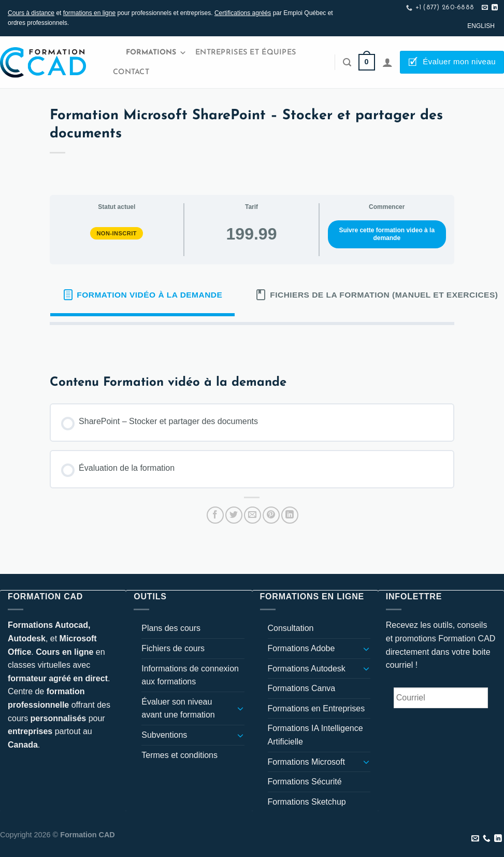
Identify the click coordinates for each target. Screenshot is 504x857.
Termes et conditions (179, 755)
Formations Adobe (301, 648)
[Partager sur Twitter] (234, 515)
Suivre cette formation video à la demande (387, 234)
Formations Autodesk (307, 669)
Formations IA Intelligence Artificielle (315, 735)
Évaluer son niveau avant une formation (178, 708)
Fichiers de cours (173, 648)
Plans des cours (171, 628)
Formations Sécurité (305, 782)
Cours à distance (31, 13)
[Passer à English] (481, 26)
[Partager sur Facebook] (215, 515)
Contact (131, 72)
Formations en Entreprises (316, 708)
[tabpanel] (252, 342)
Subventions (164, 735)
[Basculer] (240, 708)
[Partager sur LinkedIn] (290, 515)
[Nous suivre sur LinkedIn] (495, 8)
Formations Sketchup (307, 802)
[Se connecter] (387, 62)
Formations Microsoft (306, 762)
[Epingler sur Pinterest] (271, 515)
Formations (156, 53)
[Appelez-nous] (487, 839)
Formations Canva (302, 688)
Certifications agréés (243, 13)
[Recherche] (347, 62)
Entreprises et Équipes (246, 53)
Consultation (291, 628)
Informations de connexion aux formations (190, 675)
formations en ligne (89, 13)
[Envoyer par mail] (253, 515)
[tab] (142, 295)
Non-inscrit (117, 233)
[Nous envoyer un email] (485, 8)
